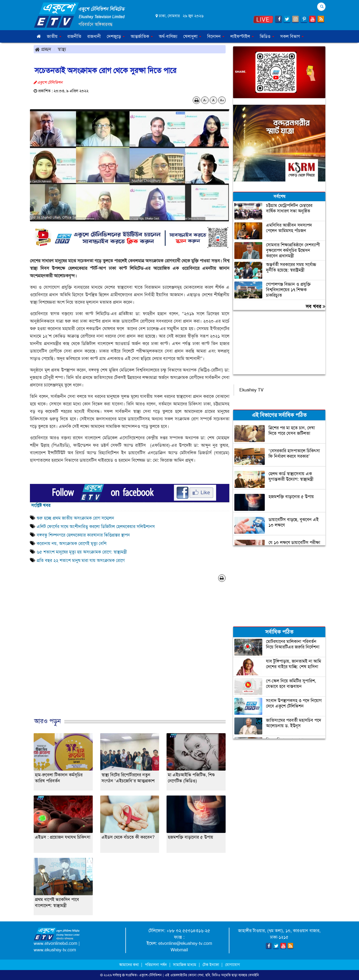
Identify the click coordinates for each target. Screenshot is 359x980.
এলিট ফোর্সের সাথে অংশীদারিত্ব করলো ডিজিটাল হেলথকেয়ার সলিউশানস (96, 527)
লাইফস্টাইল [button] (242, 36)
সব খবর (315, 306)
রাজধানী (94, 36)
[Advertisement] (130, 655)
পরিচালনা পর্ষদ (156, 965)
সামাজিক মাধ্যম (185, 965)
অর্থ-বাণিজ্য (168, 36)
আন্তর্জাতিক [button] (142, 36)
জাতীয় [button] (54, 36)
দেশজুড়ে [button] (116, 36)
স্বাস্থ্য (62, 49)
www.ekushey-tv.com (55, 950)
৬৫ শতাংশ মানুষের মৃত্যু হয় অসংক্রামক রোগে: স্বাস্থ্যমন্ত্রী (82, 552)
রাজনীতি (74, 36)
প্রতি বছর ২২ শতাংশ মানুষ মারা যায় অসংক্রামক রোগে (81, 560)
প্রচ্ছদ (43, 49)
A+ (222, 100)
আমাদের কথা (130, 965)
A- (205, 100)
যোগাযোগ (232, 965)
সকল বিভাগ (292, 36)
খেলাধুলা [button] (192, 36)
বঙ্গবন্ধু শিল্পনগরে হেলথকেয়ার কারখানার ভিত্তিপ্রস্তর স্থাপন (83, 535)
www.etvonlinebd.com (55, 943)
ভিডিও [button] (267, 36)
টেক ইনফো (211, 965)
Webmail (179, 950)
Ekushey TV (251, 390)
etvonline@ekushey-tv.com (185, 943)
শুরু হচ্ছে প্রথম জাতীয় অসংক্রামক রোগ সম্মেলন (75, 518)
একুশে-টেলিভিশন (150, 975)
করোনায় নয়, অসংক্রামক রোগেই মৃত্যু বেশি (72, 543)
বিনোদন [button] (216, 36)
